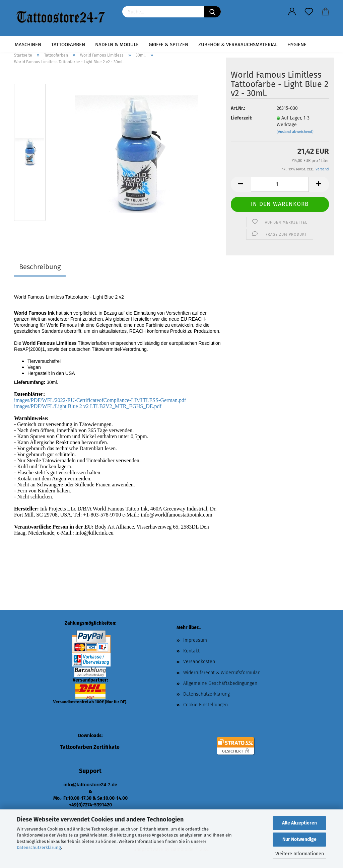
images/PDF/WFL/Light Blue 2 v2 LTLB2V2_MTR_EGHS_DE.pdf (88, 406)
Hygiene (297, 45)
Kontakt (191, 651)
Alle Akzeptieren (299, 823)
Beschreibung (40, 267)
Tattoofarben (68, 45)
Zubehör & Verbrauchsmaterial (238, 45)
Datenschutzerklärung (39, 847)
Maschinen (28, 45)
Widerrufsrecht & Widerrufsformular (221, 673)
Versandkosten (199, 662)
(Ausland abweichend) (295, 132)
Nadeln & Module (117, 45)
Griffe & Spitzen (168, 45)
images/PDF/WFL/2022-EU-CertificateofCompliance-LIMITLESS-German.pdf (100, 400)
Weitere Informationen (300, 854)
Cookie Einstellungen (205, 705)
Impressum (195, 640)
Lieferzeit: (242, 118)
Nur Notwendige (299, 839)
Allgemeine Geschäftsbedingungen (220, 683)
